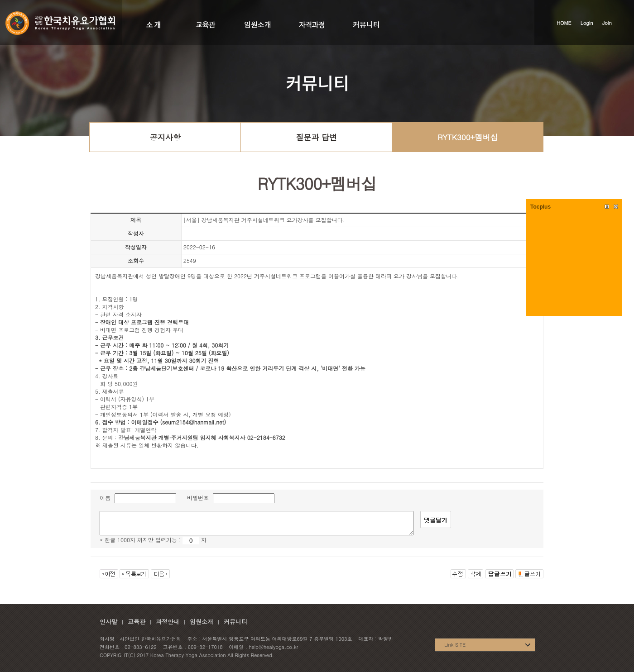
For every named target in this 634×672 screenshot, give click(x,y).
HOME (564, 23)
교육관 (137, 622)
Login (587, 23)
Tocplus (540, 207)
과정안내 (168, 622)
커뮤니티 (235, 622)
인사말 (108, 622)
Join (607, 23)
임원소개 (202, 622)
